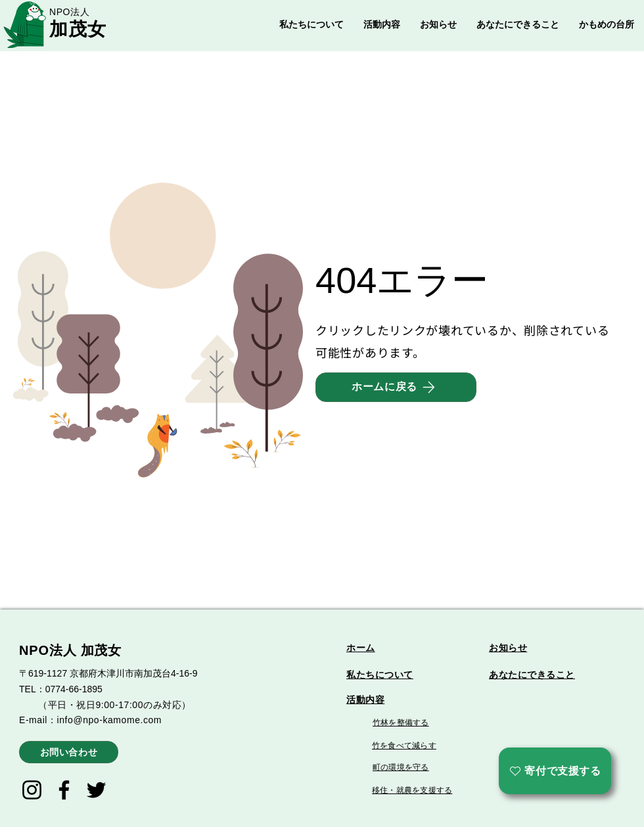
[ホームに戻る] (396, 387)
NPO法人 (69, 12)
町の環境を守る (401, 767)
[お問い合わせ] (69, 752)
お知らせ (508, 648)
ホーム (361, 648)
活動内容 (365, 700)
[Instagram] (32, 790)
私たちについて (380, 675)
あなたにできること (532, 675)
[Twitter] (96, 790)
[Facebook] (64, 790)
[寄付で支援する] (555, 771)
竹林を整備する (401, 723)
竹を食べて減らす (404, 746)
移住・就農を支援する (412, 790)
